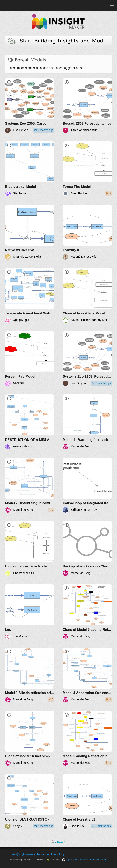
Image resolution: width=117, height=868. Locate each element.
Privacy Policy (58, 854)
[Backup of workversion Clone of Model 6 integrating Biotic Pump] (87, 548)
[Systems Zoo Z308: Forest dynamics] (87, 359)
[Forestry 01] (87, 232)
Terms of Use (43, 854)
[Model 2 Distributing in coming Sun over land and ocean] (30, 485)
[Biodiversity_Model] (30, 169)
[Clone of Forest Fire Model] (87, 295)
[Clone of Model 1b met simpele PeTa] (30, 738)
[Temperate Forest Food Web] (30, 295)
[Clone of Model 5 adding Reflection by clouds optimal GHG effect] (87, 612)
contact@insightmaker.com (23, 854)
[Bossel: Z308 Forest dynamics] (87, 106)
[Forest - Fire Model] (30, 359)
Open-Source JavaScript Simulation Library (87, 860)
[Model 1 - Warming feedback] (87, 422)
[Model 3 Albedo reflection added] (30, 675)
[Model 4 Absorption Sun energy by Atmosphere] (87, 675)
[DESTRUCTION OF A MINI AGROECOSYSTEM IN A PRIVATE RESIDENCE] (30, 422)
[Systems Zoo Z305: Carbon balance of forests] (30, 106)
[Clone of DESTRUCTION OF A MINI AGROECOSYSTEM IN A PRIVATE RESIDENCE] (30, 801)
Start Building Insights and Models (59, 41)
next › (61, 841)
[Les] (30, 612)
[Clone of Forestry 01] (87, 801)
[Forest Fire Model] (87, 169)
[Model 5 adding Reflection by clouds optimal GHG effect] (87, 738)
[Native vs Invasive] (30, 232)
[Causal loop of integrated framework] (87, 485)
